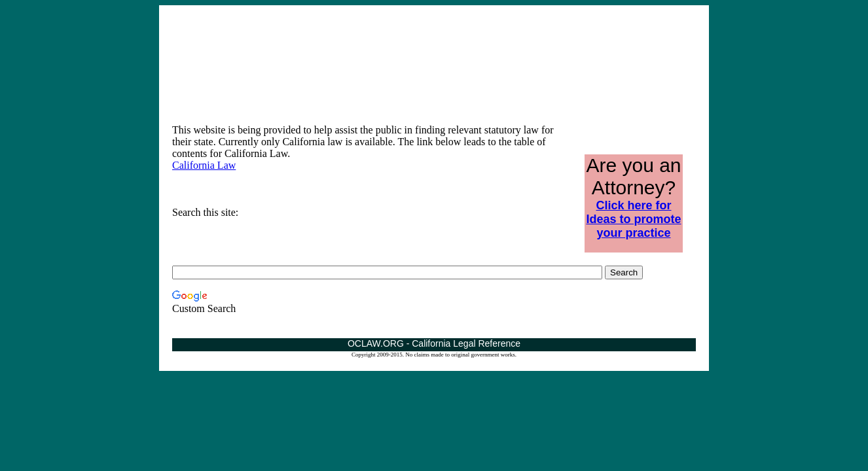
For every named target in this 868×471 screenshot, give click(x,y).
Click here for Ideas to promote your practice (633, 219)
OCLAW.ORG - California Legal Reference (434, 343)
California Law (204, 165)
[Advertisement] (434, 60)
